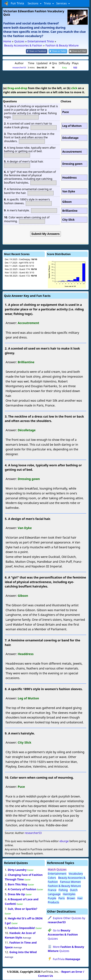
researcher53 (19, 67)
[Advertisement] (46, 77)
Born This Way (17, 884)
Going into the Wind (23, 952)
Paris (62, 898)
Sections (33, 3)
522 (75, 67)
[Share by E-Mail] (78, 51)
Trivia (48, 3)
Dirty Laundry (17, 870)
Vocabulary (76, 874)
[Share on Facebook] (37, 51)
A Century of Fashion (22, 889)
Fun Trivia (14, 3)
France (52, 890)
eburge (64, 841)
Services (62, 3)
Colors (52, 878)
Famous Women (70, 882)
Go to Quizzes (63, 934)
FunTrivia (67, 959)
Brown (71, 898)
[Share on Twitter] (58, 51)
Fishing (63, 890)
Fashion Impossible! (21, 928)
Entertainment (57, 874)
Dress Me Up (16, 894)
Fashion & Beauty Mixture (64, 886)
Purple (52, 898)
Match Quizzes (57, 869)
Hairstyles (69, 894)
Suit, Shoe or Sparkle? (22, 909)
